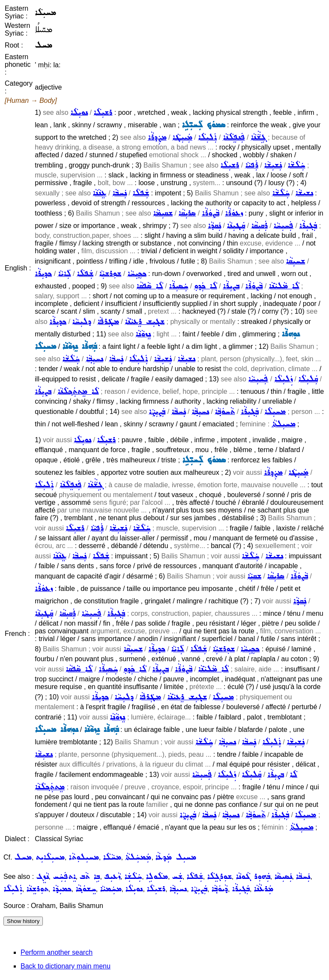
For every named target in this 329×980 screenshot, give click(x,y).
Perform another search (57, 952)
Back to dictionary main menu (66, 966)
